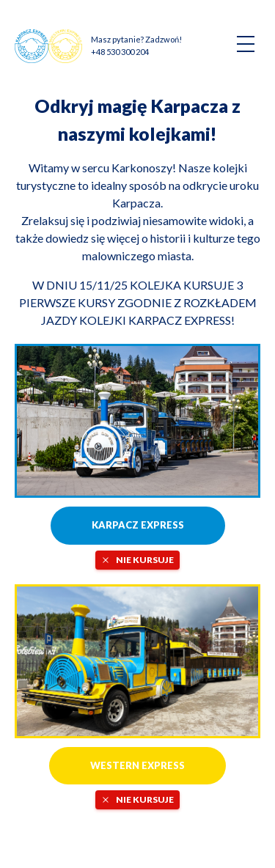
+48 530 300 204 (120, 52)
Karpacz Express (138, 525)
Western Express (137, 765)
